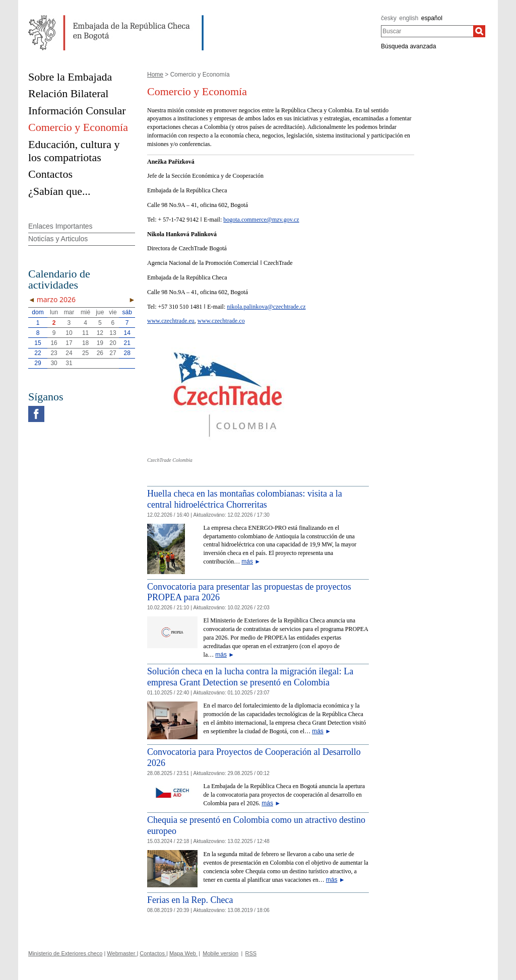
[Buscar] (479, 31)
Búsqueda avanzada (408, 46)
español (432, 18)
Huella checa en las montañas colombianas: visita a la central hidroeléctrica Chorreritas (245, 499)
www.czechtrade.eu (171, 321)
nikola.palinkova (247, 307)
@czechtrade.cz (287, 307)
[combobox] (427, 31)
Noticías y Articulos (58, 239)
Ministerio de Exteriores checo (65, 953)
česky (389, 18)
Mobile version (220, 953)
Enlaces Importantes (60, 226)
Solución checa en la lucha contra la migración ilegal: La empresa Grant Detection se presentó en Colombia (250, 677)
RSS (251, 953)
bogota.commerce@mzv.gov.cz (261, 220)
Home (155, 75)
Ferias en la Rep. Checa (190, 900)
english (409, 18)
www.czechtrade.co (221, 321)
